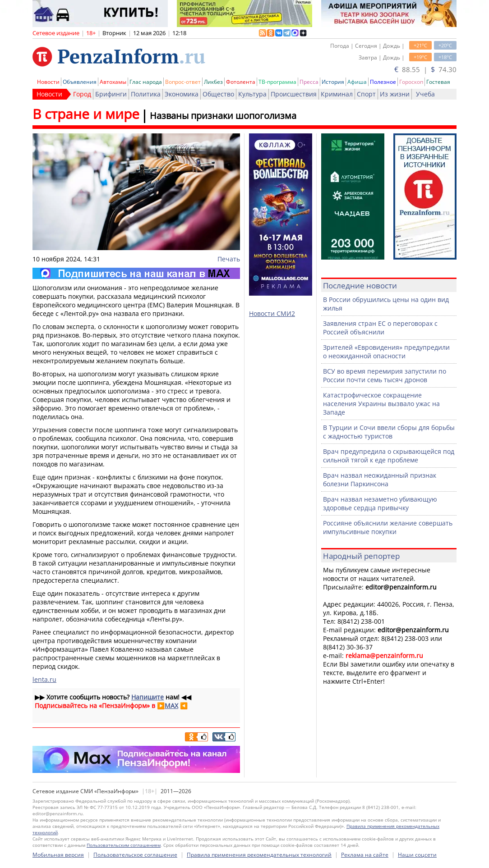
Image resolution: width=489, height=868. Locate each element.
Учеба (425, 94)
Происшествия (294, 94)
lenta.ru (44, 679)
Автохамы (113, 82)
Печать (229, 259)
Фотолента (241, 82)
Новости (48, 82)
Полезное (383, 82)
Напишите (148, 697)
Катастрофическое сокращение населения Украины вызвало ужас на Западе (381, 404)
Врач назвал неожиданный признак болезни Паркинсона (380, 480)
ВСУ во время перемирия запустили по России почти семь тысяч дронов (385, 375)
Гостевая (438, 82)
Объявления (80, 82)
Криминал (337, 94)
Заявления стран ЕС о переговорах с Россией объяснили (380, 328)
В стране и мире (86, 114)
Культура (252, 94)
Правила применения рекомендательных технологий (259, 855)
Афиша (357, 82)
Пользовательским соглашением (124, 845)
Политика (146, 94)
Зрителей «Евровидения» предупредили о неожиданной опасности (386, 352)
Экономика (182, 94)
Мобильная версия (58, 855)
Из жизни (395, 94)
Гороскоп (411, 82)
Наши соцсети (417, 855)
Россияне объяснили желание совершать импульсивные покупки (388, 527)
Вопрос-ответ (183, 82)
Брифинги (111, 94)
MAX (171, 706)
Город (82, 94)
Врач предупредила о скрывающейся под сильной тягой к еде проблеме (389, 456)
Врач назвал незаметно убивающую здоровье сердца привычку (380, 503)
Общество (218, 94)
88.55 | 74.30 (425, 69)
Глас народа (146, 82)
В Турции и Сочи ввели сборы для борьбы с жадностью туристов (389, 432)
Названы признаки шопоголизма (223, 116)
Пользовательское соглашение (135, 855)
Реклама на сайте (365, 855)
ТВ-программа (277, 82)
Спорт (366, 94)
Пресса (309, 82)
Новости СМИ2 (272, 313)
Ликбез (213, 82)
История (333, 82)
